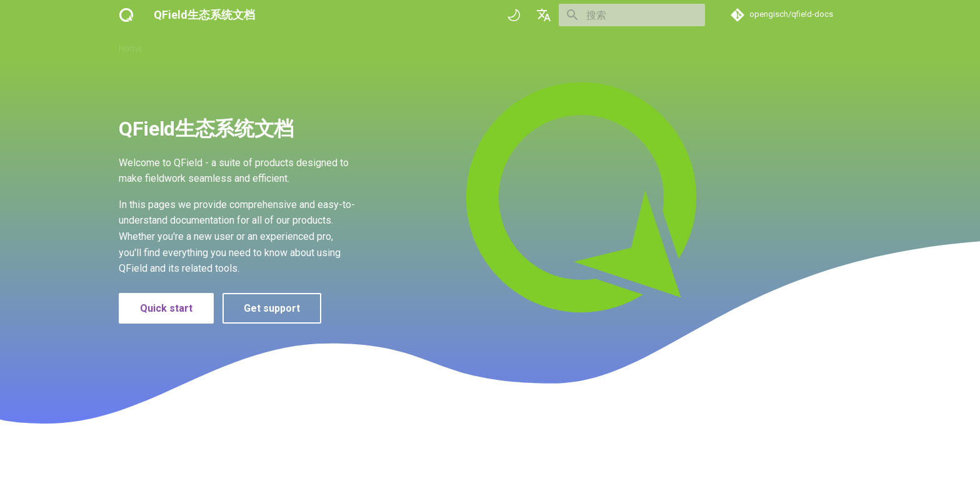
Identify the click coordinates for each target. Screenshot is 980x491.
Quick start (166, 308)
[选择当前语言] (544, 15)
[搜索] (632, 15)
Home (131, 46)
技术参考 (275, 46)
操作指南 (225, 46)
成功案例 (325, 46)
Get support (272, 308)
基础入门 (175, 46)
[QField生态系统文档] (126, 15)
